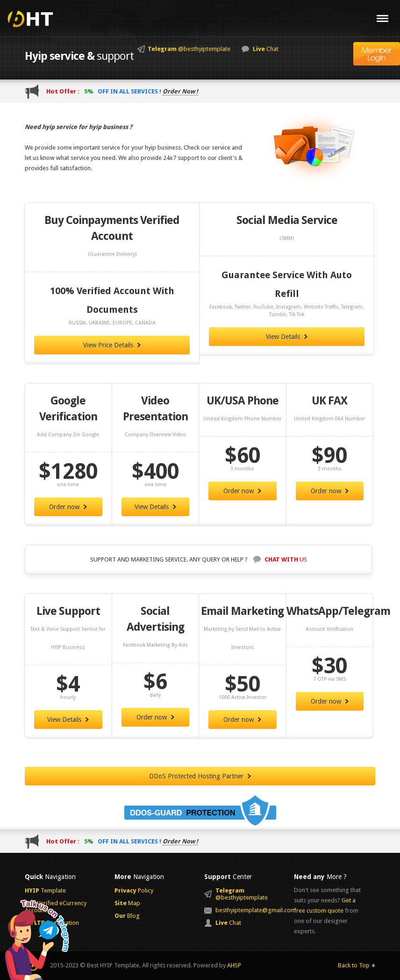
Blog (127, 916)
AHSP (234, 965)
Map (127, 903)
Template (45, 890)
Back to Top (354, 965)
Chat (266, 49)
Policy (134, 890)
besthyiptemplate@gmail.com (250, 910)
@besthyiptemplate (189, 49)
